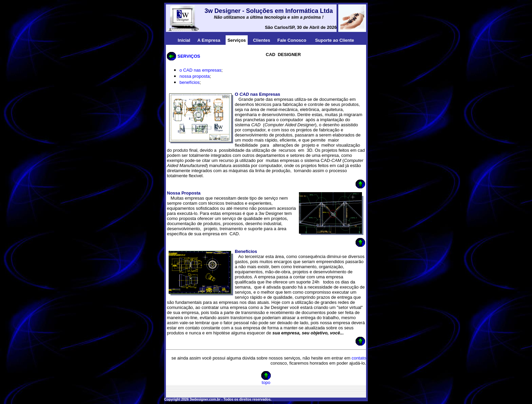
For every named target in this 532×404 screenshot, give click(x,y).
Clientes (262, 40)
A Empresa (209, 40)
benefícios (189, 82)
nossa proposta (195, 76)
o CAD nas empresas (201, 70)
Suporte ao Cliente (335, 40)
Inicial (184, 40)
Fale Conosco (292, 40)
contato (359, 358)
